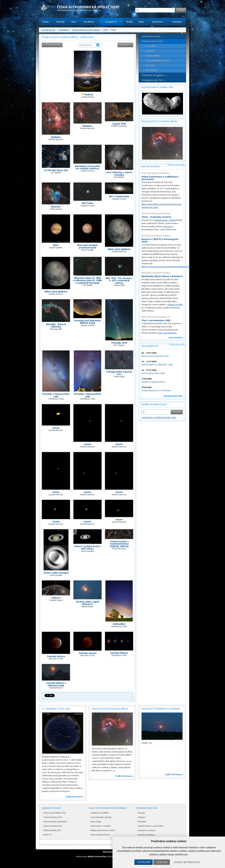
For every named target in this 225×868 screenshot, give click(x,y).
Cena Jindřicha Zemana (157, 61)
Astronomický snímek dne (157, 87)
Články (46, 22)
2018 (105, 30)
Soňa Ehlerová (163, 173)
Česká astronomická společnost (61, 845)
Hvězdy (141, 813)
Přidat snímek (153, 56)
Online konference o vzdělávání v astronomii (160, 178)
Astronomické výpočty (101, 817)
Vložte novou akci (177, 344)
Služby (129, 22)
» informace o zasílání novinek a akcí (159, 417)
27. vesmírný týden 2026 (56, 709)
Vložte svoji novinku (176, 165)
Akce (74, 22)
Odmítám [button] (162, 862)
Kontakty (177, 22)
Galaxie (141, 817)
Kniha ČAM (151, 70)
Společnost (157, 22)
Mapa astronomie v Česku (103, 830)
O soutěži (151, 46)
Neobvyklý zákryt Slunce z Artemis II (162, 276)
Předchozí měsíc (53, 45)
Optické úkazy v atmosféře (151, 826)
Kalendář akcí (150, 346)
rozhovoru (167, 226)
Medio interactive (97, 856)
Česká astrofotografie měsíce (86, 30)
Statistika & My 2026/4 (164, 220)
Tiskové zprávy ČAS (53, 817)
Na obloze (89, 22)
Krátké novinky (151, 166)
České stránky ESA (52, 830)
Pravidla (150, 51)
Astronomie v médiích (101, 826)
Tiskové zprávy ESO (53, 826)
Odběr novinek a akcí (154, 404)
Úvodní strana (48, 30)
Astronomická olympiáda (55, 822)
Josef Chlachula (164, 213)
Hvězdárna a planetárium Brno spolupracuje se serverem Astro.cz (110, 845)
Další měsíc (124, 45)
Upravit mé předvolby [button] (187, 862)
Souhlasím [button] (144, 862)
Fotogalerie (111, 22)
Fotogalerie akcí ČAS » (153, 80)
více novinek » (176, 337)
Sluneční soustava (147, 830)
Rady (141, 22)
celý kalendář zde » (173, 396)
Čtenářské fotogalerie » (154, 75)
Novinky (61, 22)
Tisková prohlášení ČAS (55, 813)
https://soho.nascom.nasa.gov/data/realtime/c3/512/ (167, 267)
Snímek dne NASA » (152, 36)
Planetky (142, 822)
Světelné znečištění (100, 813)
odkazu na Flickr (175, 304)
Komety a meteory (146, 835)
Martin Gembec (164, 236)
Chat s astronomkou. (167, 333)
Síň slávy (150, 66)
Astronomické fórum (100, 835)
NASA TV (47, 835)
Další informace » (75, 797)
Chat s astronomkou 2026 (156, 320)
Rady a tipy (96, 822)
